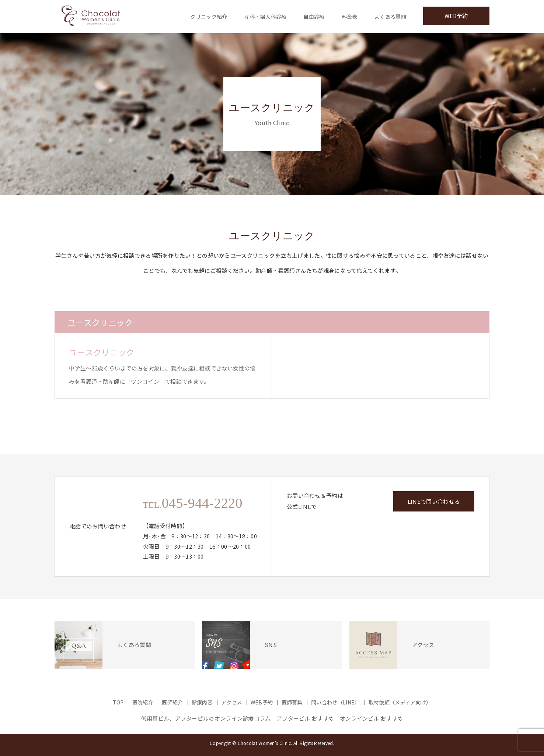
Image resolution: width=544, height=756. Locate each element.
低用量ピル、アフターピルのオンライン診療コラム (206, 718)
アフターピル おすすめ (305, 718)
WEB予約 (456, 16)
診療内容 (202, 702)
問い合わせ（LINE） (335, 702)
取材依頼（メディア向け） (400, 702)
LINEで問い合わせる (434, 501)
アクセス (231, 702)
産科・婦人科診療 (265, 17)
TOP (118, 702)
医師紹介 (172, 702)
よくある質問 (390, 17)
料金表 (350, 17)
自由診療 (314, 17)
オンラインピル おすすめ (372, 718)
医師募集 (292, 702)
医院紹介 (143, 702)
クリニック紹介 (209, 17)
